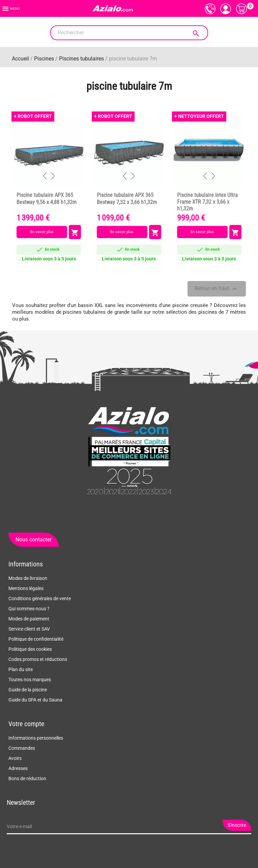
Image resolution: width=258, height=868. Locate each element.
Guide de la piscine (28, 690)
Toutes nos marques (30, 680)
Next (53, 176)
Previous (45, 176)
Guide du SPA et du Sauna (35, 700)
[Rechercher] (129, 33)
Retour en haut (217, 289)
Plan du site (21, 669)
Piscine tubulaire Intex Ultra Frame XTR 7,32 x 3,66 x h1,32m (207, 202)
